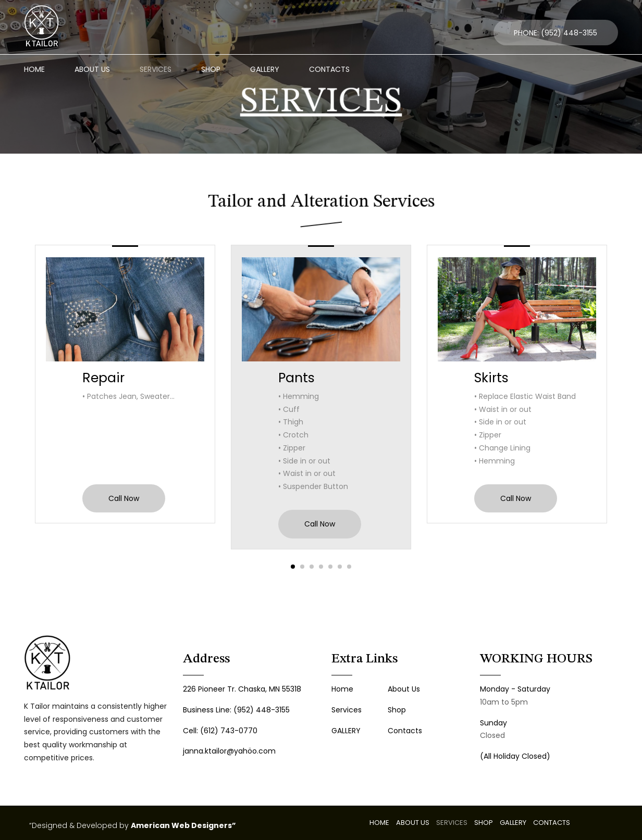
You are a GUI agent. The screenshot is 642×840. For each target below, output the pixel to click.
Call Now (124, 498)
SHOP (211, 69)
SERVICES (156, 69)
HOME (34, 69)
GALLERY (265, 69)
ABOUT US (92, 69)
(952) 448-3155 (569, 33)
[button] (293, 567)
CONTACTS (329, 69)
